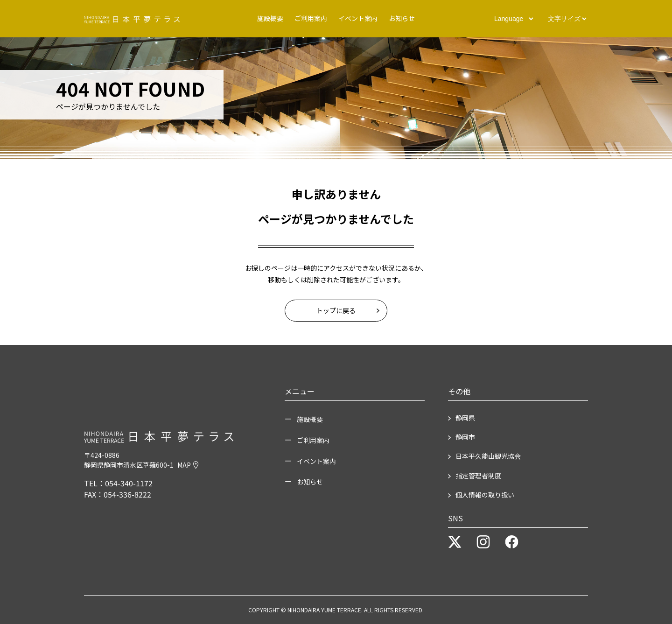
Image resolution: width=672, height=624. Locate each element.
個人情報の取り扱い (485, 495)
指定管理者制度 (478, 476)
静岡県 (465, 418)
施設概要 (270, 18)
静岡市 (465, 437)
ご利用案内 (311, 18)
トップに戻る (336, 310)
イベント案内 (358, 18)
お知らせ (402, 18)
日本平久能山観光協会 (488, 456)
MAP (188, 465)
